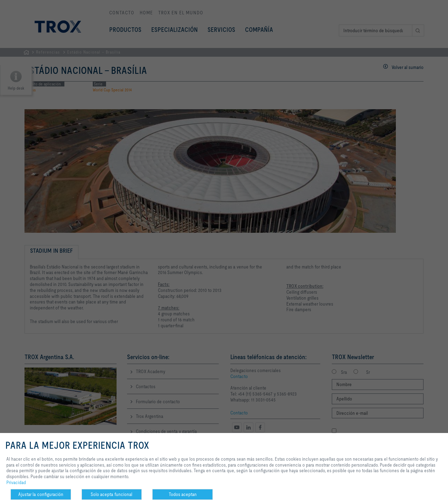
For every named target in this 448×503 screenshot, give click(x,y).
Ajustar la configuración (41, 494)
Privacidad (16, 482)
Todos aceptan (183, 494)
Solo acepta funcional (111, 494)
